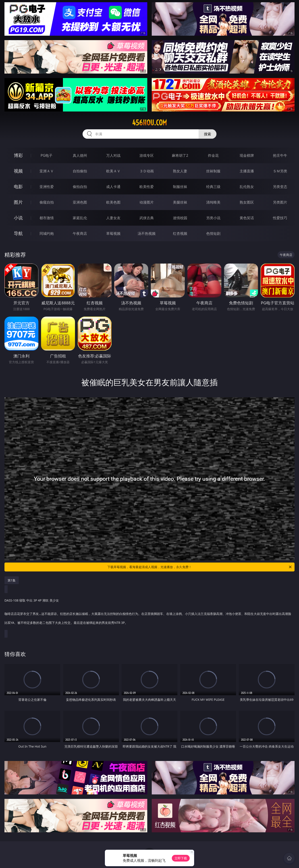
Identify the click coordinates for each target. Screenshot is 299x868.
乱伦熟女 (247, 187)
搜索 (208, 134)
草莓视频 (113, 233)
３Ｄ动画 (147, 171)
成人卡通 (113, 187)
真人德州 (80, 155)
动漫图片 (147, 202)
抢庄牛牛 (280, 155)
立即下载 (181, 858)
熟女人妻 (180, 171)
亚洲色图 (80, 202)
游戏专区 (147, 155)
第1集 (12, 580)
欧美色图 (113, 202)
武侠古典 (147, 218)
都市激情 (47, 218)
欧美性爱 (147, 187)
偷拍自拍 (80, 187)
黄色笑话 (247, 218)
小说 (18, 218)
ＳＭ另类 (280, 171)
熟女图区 (247, 202)
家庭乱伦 (80, 218)
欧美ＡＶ (113, 171)
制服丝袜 (180, 187)
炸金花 (213, 155)
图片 (18, 202)
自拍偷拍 (80, 171)
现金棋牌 (247, 155)
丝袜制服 (213, 171)
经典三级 (213, 187)
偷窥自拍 (47, 202)
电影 (18, 187)
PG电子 (47, 155)
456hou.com (149, 123)
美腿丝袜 (180, 202)
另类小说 (213, 218)
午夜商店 (80, 233)
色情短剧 (213, 233)
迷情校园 (180, 218)
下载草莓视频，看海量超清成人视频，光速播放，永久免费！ (200, 567)
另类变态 (280, 187)
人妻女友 (113, 218)
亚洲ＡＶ (47, 171)
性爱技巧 (280, 218)
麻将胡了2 (180, 155)
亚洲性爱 (47, 187)
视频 (18, 171)
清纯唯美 (213, 202)
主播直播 (247, 171)
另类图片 (280, 202)
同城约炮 (47, 233)
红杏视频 (180, 233)
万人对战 (113, 155)
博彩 (18, 155)
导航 (18, 233)
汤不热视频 (147, 233)
